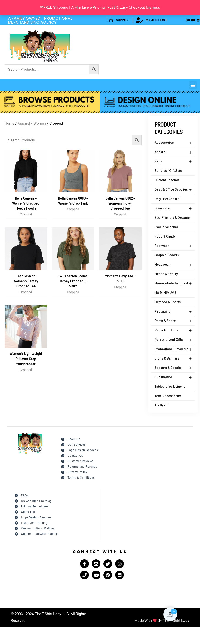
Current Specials (167, 180)
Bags (173, 162)
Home (9, 123)
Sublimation (173, 377)
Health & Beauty (166, 274)
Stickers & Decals (173, 368)
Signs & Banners (173, 359)
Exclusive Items (166, 227)
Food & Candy (165, 236)
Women (40, 123)
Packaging (173, 312)
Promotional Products (173, 349)
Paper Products (173, 330)
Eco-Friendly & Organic (172, 218)
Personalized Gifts (173, 340)
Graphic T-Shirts (167, 255)
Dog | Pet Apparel (167, 199)
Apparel (173, 152)
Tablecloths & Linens (170, 387)
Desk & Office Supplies (173, 190)
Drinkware (173, 208)
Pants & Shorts (173, 321)
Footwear (173, 246)
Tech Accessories (168, 396)
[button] (193, 85)
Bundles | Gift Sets (168, 171)
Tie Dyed (161, 405)
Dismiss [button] (153, 7)
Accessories (173, 143)
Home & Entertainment (173, 284)
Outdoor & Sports (168, 302)
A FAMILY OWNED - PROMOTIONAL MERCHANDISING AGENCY (40, 20)
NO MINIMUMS (165, 293)
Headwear (173, 265)
